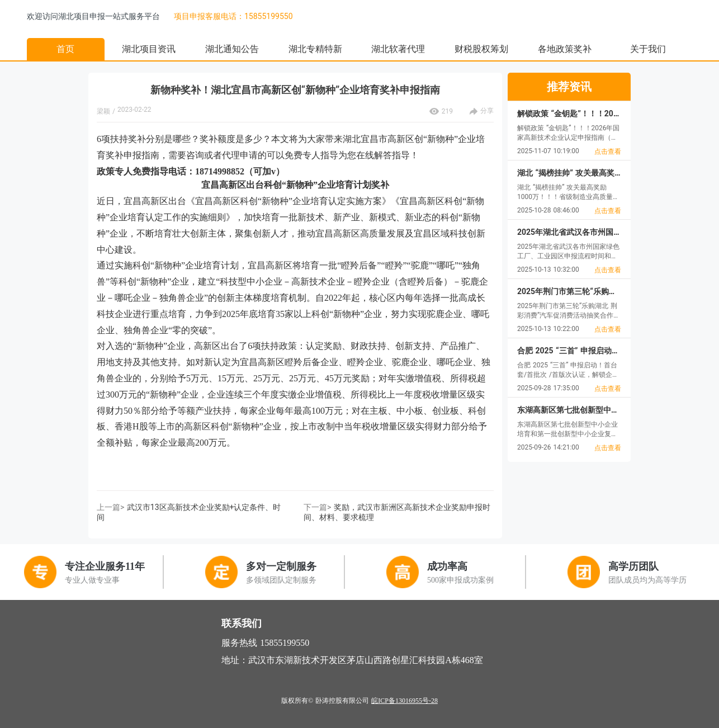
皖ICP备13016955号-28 (405, 701)
